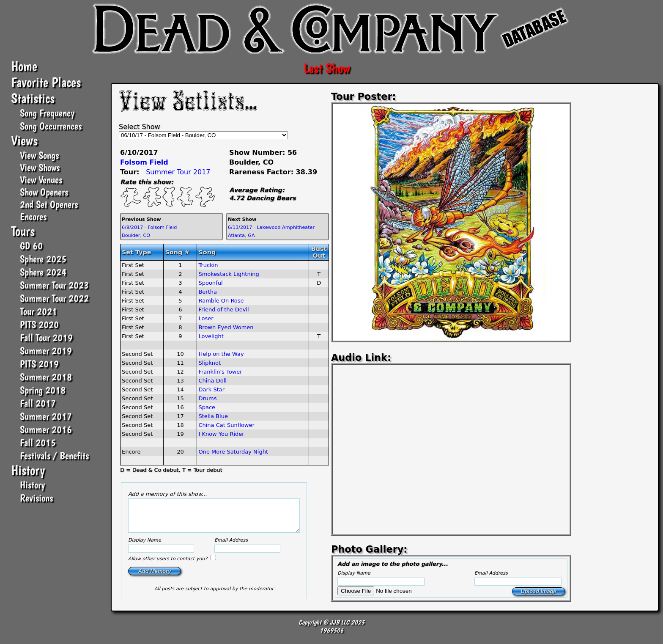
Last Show (327, 68)
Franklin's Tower (220, 372)
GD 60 (31, 246)
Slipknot (210, 363)
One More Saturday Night (233, 452)
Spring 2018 (43, 390)
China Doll (212, 381)
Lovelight (211, 336)
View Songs (39, 155)
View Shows (40, 167)
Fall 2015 (38, 442)
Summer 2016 (46, 429)
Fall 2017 (38, 403)
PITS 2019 (39, 364)
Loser (206, 318)
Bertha (208, 292)
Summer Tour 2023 (54, 285)
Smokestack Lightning (229, 274)
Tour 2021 (38, 311)
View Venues (41, 180)
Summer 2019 (46, 351)
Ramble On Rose (221, 301)
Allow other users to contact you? (168, 565)
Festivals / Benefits (54, 455)
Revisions (36, 498)
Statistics (33, 98)
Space (207, 407)
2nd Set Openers (49, 204)
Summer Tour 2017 (178, 172)
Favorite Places (46, 82)
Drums (207, 398)
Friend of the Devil (223, 310)
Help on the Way (221, 354)
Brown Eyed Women (226, 327)
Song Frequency (47, 113)
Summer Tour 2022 (54, 298)
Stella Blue (213, 416)
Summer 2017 (46, 416)
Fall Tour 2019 (46, 337)
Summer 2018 (46, 377)
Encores (33, 216)
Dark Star (211, 389)
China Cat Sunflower (226, 425)
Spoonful (210, 283)
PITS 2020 (39, 324)
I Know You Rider (221, 434)
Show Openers (44, 192)
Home (24, 66)
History (28, 470)
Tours (23, 231)
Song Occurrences (51, 126)
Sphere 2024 (43, 272)
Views (24, 140)
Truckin (208, 265)
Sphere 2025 (43, 259)
